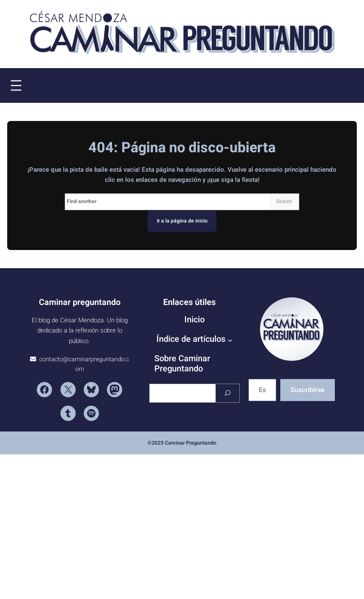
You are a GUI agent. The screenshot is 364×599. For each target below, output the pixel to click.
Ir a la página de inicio (182, 221)
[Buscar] (227, 393)
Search (284, 201)
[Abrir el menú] (16, 85)
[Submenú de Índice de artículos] (230, 340)
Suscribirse (308, 390)
